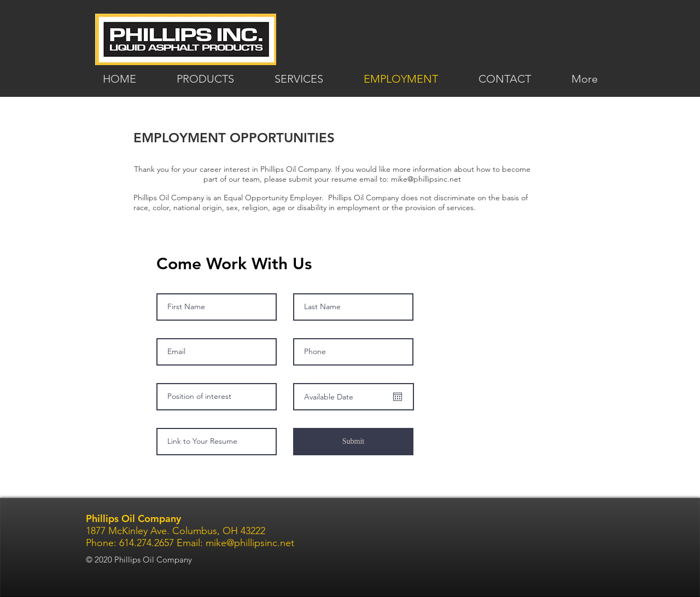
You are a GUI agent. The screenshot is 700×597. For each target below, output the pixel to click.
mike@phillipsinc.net (426, 179)
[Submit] (353, 442)
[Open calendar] (398, 397)
